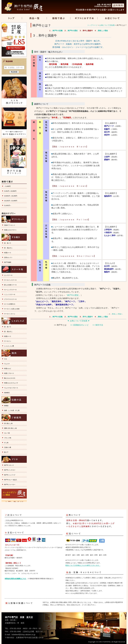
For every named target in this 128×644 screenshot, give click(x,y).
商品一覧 (34, 18)
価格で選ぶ (59, 18)
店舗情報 (112, 18)
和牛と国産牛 (88, 317)
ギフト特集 (84, 18)
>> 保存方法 (98, 325)
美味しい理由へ (117, 314)
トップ (12, 18)
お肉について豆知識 (107, 25)
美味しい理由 (103, 31)
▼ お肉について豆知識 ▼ (79, 321)
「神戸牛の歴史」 (73, 295)
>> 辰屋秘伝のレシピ (79, 325)
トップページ (92, 25)
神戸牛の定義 (58, 31)
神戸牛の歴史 (73, 31)
